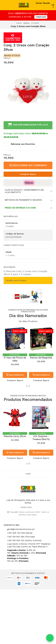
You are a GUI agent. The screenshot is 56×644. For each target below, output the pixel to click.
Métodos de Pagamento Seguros (23, 200)
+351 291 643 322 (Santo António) (24, 540)
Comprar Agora (28, 174)
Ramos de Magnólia (41, 358)
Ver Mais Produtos (28, 321)
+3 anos (35, 23)
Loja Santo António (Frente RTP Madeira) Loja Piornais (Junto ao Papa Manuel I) (29, 545)
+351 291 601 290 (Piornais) (21, 537)
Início (19, 23)
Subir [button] (28, 474)
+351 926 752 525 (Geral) (20, 533)
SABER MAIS (41, 17)
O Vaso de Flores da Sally (15, 359)
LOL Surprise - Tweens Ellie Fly (41, 438)
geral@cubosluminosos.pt (21, 529)
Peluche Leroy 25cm (15, 436)
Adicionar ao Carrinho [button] (15, 376)
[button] (6, 386)
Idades (26, 23)
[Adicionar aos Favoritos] (19, 144)
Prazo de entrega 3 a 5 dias (20, 208)
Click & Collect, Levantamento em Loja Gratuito (24, 191)
